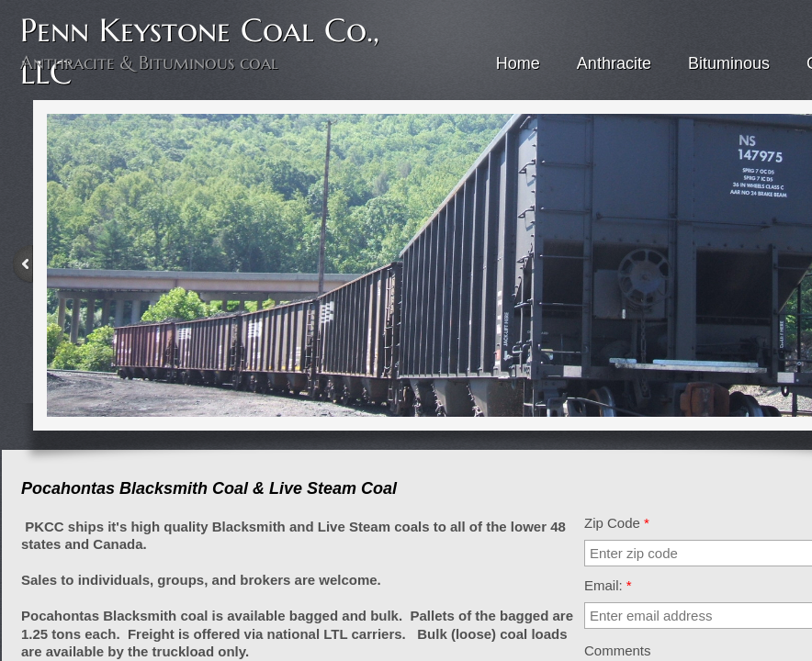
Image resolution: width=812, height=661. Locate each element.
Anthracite (614, 63)
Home (518, 63)
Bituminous (729, 63)
